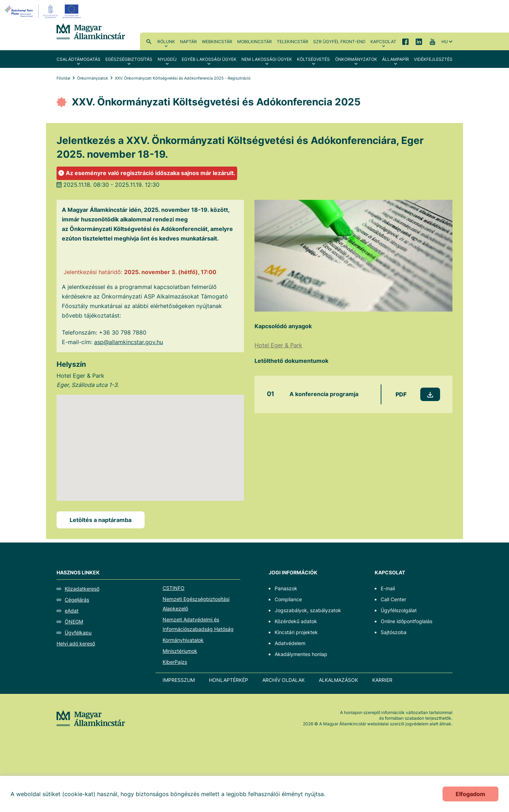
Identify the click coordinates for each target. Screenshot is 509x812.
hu (445, 42)
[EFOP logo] (44, 11)
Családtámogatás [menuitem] (78, 59)
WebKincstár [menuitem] (217, 42)
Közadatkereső (82, 589)
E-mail (388, 588)
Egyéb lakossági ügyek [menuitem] (209, 59)
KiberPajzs (175, 662)
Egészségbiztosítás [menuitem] (129, 59)
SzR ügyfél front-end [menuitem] (339, 42)
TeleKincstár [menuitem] (292, 42)
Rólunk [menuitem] (166, 42)
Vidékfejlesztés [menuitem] (433, 59)
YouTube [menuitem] (432, 41)
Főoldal (63, 78)
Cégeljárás (77, 600)
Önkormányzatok (93, 78)
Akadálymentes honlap (301, 654)
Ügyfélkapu (78, 633)
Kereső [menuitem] (149, 41)
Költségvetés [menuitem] (313, 59)
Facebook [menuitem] (405, 41)
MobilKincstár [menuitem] (255, 42)
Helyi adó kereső (76, 643)
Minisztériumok (180, 651)
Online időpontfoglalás (406, 621)
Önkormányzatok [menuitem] (356, 59)
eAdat (72, 611)
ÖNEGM (74, 622)
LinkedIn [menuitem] (419, 41)
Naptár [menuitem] (188, 42)
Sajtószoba (394, 632)
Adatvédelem (290, 643)
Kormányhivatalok (183, 640)
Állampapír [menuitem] (396, 59)
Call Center (393, 599)
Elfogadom (470, 794)
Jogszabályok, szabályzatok (308, 610)
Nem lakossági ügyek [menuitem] (267, 59)
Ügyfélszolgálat (399, 610)
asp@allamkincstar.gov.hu (128, 342)
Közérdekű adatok (296, 621)
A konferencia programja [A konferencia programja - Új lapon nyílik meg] (324, 394)
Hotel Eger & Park (278, 345)
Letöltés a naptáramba (101, 520)
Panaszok (286, 588)
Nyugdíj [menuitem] (167, 59)
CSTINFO (174, 588)
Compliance (288, 599)
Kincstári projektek (296, 632)
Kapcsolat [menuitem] (383, 42)
